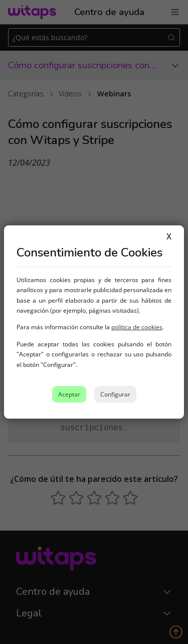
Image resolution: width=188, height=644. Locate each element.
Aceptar (69, 394)
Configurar (115, 394)
